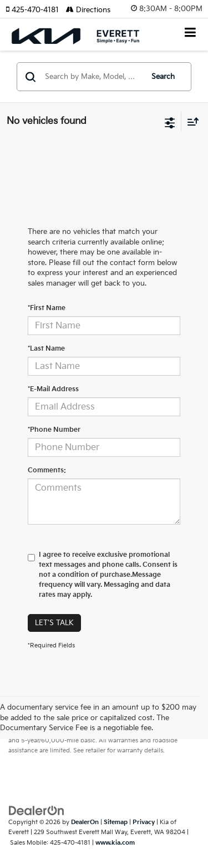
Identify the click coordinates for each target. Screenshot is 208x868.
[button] (36, 10)
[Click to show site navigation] (191, 34)
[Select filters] (170, 122)
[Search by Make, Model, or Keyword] (92, 77)
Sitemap (116, 822)
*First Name (47, 308)
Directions (88, 10)
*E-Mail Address (53, 389)
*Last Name (46, 349)
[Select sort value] (190, 121)
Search (163, 77)
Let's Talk (54, 623)
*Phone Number (54, 430)
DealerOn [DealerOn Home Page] (85, 822)
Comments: (47, 470)
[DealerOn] (37, 810)
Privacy (144, 822)
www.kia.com (115, 843)
